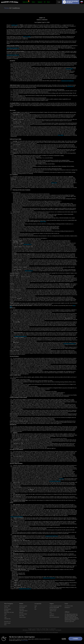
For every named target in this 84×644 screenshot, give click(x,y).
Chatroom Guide (53, 611)
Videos (33, 2)
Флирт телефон (7, 623)
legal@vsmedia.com (27, 244)
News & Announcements (54, 617)
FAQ (50, 612)
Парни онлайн (26, 2)
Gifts (35, 609)
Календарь (6, 611)
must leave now (70, 86)
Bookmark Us (67, 608)
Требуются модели (23, 606)
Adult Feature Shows (23, 611)
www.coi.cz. (62, 479)
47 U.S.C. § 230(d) (27, 36)
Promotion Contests (23, 614)
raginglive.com (14, 25)
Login (59, 2)
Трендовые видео (31, 0)
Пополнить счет (7, 622)
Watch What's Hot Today (9, 612)
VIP (45, 2)
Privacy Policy (61, 135)
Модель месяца (22, 617)
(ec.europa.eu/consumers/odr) (55, 481)
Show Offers (22, 616)
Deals (5, 625)
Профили (40, 2)
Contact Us (52, 614)
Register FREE (7, 606)
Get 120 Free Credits (69, 606)
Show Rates (22, 609)
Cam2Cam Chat (7, 619)
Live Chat (6, 608)
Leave (59, 639)
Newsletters (52, 616)
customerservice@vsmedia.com (13, 48)
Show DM (0, 595)
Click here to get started (69, 622)
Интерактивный (7, 609)
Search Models (22, 608)
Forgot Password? (53, 609)
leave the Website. (69, 69)
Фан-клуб (21, 612)
